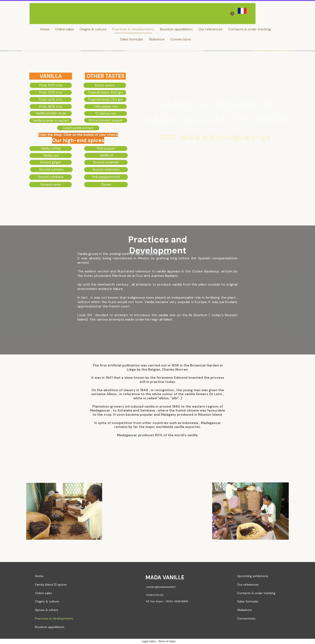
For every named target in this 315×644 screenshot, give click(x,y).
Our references (210, 29)
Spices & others (47, 610)
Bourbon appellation (176, 29)
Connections (181, 39)
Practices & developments (133, 29)
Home (45, 29)
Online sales (65, 29)
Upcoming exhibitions (253, 576)
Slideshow (157, 39)
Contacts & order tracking (249, 29)
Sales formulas (132, 39)
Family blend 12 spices (51, 585)
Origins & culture (93, 29)
